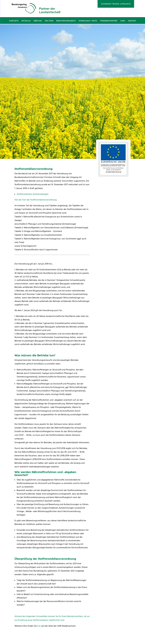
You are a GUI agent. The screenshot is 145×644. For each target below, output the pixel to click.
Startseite (14, 21)
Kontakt (132, 21)
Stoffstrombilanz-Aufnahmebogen (33, 194)
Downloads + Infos (88, 21)
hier (39, 626)
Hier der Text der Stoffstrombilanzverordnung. (36, 200)
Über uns (38, 21)
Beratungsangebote (66, 21)
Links (123, 21)
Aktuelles (26, 21)
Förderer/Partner (109, 21)
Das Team (49, 21)
